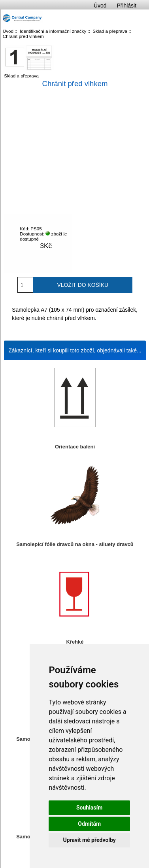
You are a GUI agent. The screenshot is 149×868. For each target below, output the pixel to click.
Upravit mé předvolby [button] (90, 840)
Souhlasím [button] (90, 808)
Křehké (75, 642)
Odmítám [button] (89, 824)
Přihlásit (127, 6)
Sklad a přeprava (110, 31)
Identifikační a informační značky (53, 31)
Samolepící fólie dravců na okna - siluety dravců (75, 544)
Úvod (100, 6)
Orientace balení (75, 447)
